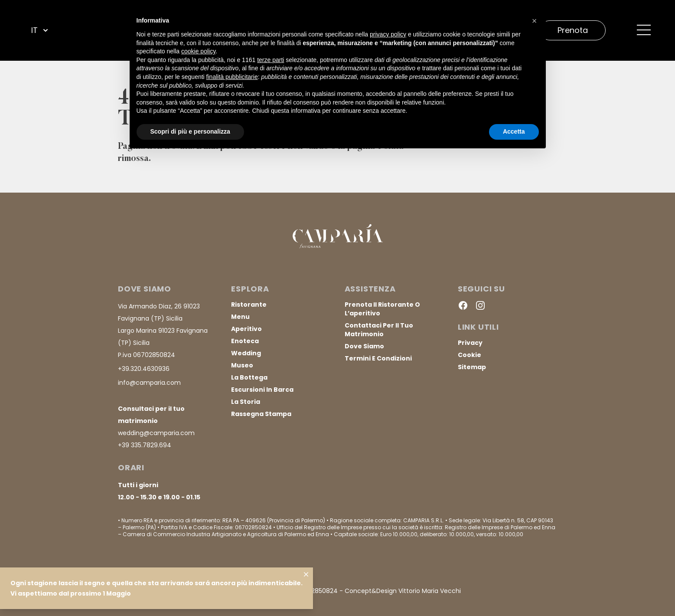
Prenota (573, 30)
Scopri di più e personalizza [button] (190, 131)
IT (41, 30)
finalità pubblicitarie (232, 77)
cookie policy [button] (198, 51)
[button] (535, 21)
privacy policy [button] (388, 34)
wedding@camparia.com (156, 433)
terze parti (271, 60)
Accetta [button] (514, 131)
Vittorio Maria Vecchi (430, 591)
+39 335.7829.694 (145, 445)
